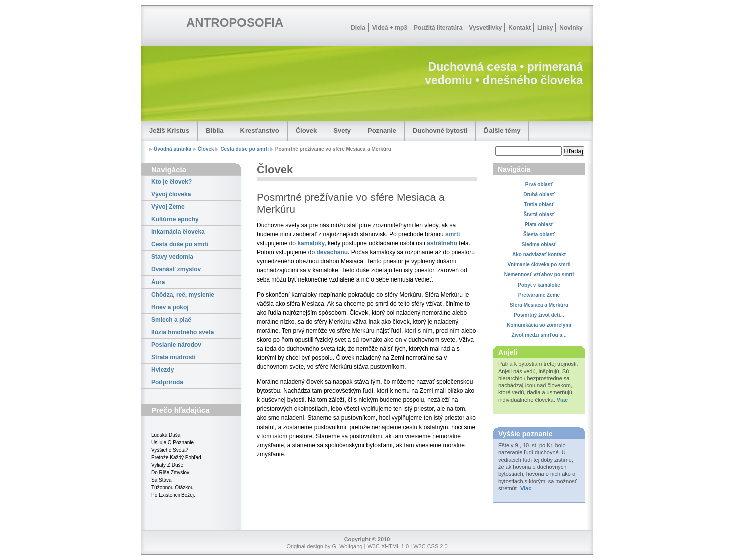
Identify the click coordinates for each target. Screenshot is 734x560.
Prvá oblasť (539, 184)
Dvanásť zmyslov (176, 269)
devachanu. (333, 252)
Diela (358, 28)
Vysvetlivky (485, 28)
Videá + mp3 (390, 28)
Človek (307, 131)
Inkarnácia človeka (178, 232)
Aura (158, 282)
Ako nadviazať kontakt (539, 255)
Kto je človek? (171, 182)
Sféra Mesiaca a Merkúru (539, 305)
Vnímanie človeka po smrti (539, 265)
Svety (342, 131)
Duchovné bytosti (440, 131)
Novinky (571, 28)
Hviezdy (162, 370)
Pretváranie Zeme (539, 295)
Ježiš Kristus (169, 131)
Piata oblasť (539, 225)
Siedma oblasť (539, 245)
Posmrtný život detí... (539, 315)
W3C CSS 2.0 (430, 546)
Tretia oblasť (539, 204)
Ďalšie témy (502, 131)
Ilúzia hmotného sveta (182, 332)
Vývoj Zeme (168, 207)
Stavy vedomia (172, 257)
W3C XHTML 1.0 (388, 546)
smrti (453, 234)
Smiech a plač (171, 320)
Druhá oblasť (539, 194)
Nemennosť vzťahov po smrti (539, 275)
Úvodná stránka (172, 149)
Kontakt (519, 28)
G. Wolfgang (347, 546)
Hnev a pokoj (170, 307)
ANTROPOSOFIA (235, 22)
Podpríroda (167, 382)
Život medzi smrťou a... (539, 335)
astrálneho (442, 243)
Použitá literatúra (438, 28)
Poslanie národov (176, 345)
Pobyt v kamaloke (539, 285)
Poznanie (382, 131)
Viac (562, 400)
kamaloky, (312, 243)
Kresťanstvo (260, 131)
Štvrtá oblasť (539, 215)
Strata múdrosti (173, 357)
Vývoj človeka (171, 194)
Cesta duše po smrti (244, 149)
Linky (545, 28)
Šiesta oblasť (539, 235)
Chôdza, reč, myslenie (183, 295)
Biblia (215, 131)
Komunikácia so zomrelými (539, 325)
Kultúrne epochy (175, 219)
